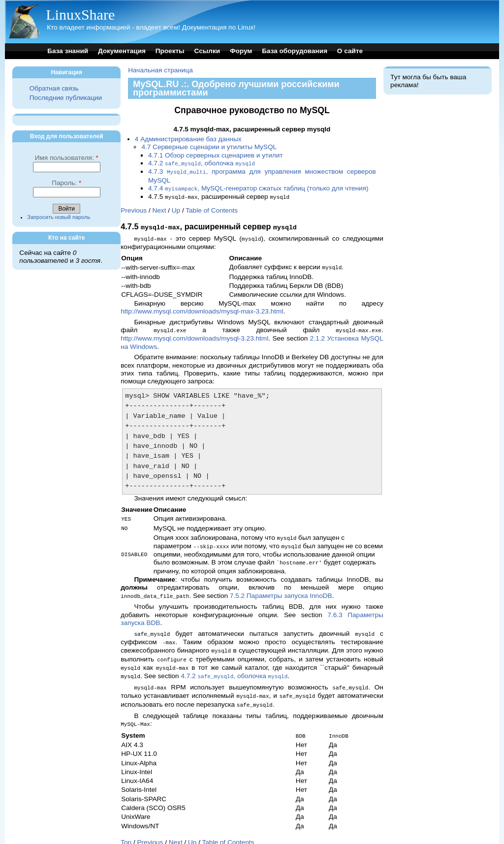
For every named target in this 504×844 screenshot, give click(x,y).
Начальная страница (160, 70)
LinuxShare (80, 15)
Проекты (170, 51)
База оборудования (295, 51)
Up (176, 208)
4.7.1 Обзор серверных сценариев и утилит (216, 155)
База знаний (68, 51)
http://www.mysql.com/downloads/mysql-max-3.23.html (202, 307)
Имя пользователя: (67, 158)
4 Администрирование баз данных (188, 139)
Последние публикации (66, 98)
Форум (241, 51)
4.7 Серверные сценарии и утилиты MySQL (209, 147)
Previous (134, 208)
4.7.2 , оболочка (202, 163)
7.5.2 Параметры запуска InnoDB (281, 589)
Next (159, 208)
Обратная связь (54, 88)
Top (126, 829)
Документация (122, 51)
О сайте (350, 51)
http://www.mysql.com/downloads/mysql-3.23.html (194, 334)
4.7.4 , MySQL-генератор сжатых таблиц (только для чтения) (258, 187)
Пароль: (66, 183)
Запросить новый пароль (59, 217)
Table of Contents (212, 208)
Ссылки (207, 51)
